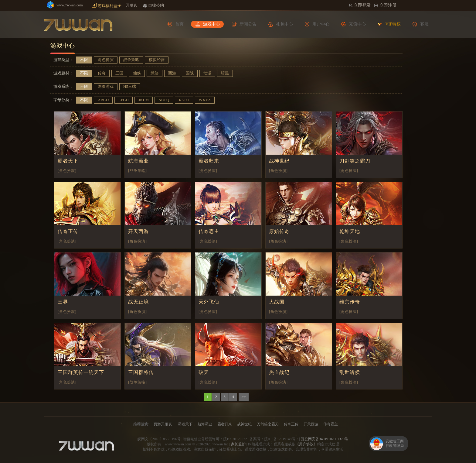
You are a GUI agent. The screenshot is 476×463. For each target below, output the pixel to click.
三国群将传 (141, 372)
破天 (204, 372)
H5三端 (130, 86)
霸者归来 (209, 161)
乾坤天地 (350, 231)
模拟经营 (157, 60)
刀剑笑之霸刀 (355, 161)
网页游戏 (106, 86)
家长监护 (238, 444)
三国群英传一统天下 (81, 372)
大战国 (277, 302)
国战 (190, 73)
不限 (84, 60)
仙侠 (137, 73)
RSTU (184, 100)
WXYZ (205, 100)
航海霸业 (138, 161)
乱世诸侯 (350, 372)
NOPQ (164, 100)
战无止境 (138, 302)
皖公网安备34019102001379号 (325, 439)
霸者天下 (68, 161)
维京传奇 (350, 302)
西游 (172, 73)
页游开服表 (163, 424)
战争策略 (131, 60)
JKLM (144, 100)
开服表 (131, 5)
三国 (119, 73)
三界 (63, 302)
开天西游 (138, 231)
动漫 (207, 73)
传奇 (102, 73)
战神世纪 (279, 161)
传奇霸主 (209, 231)
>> (244, 397)
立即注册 (388, 5)
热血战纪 (279, 372)
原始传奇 (279, 231)
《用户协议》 (306, 444)
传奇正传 (68, 231)
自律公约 (156, 5)
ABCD (103, 100)
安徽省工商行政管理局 (395, 443)
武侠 (155, 73)
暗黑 (225, 73)
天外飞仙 (209, 302)
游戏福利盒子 (110, 6)
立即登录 (362, 5)
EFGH (124, 100)
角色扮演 (106, 60)
